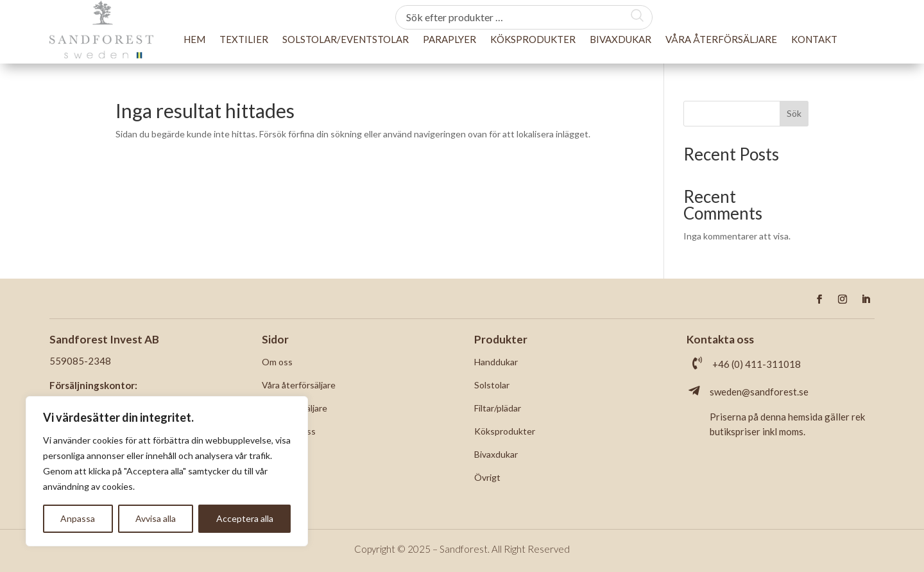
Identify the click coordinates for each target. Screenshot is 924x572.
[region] (167, 471)
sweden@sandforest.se (759, 392)
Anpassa (78, 518)
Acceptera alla (245, 518)
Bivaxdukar (620, 39)
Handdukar (496, 362)
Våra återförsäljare (721, 39)
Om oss (277, 362)
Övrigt (487, 477)
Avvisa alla (156, 518)
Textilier (244, 39)
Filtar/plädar (498, 408)
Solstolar (492, 385)
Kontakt (814, 39)
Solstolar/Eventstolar (346, 39)
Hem (194, 39)
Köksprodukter (533, 39)
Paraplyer (449, 39)
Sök (794, 113)
